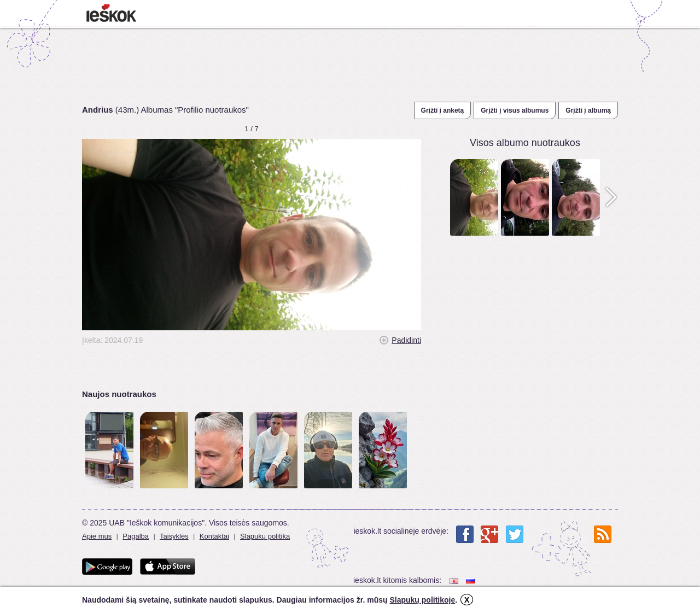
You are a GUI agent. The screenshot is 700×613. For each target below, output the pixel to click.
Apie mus (97, 536)
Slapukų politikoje (422, 600)
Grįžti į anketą (443, 110)
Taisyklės (174, 536)
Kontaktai (214, 536)
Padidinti (406, 340)
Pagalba (136, 536)
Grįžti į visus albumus (515, 110)
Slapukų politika (265, 536)
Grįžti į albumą (588, 110)
